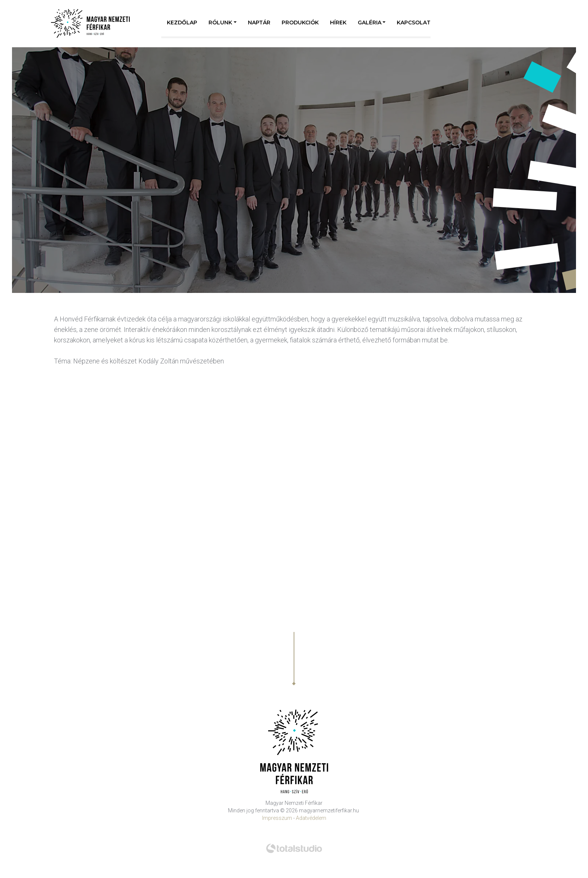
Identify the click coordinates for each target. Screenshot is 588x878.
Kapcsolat (414, 23)
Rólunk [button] (220, 23)
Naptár (259, 23)
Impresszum (277, 818)
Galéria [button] (370, 23)
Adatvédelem (311, 818)
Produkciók (300, 23)
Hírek (338, 23)
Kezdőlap (182, 23)
